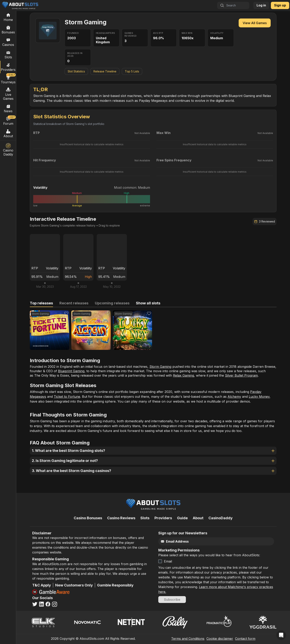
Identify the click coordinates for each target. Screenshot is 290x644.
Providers (163, 518)
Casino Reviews (121, 518)
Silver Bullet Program (241, 375)
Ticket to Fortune (67, 397)
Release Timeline (105, 71)
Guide (182, 518)
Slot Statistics (76, 71)
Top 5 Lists (132, 71)
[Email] (208, 541)
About (8, 133)
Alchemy (234, 397)
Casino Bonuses (88, 518)
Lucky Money (259, 397)
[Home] (8, 17)
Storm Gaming (160, 367)
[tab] (41, 303)
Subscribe (172, 600)
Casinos (8, 42)
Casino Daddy (8, 150)
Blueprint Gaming (71, 371)
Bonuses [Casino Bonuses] (8, 30)
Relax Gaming (183, 375)
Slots (8, 55)
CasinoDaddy (221, 518)
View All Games (255, 23)
